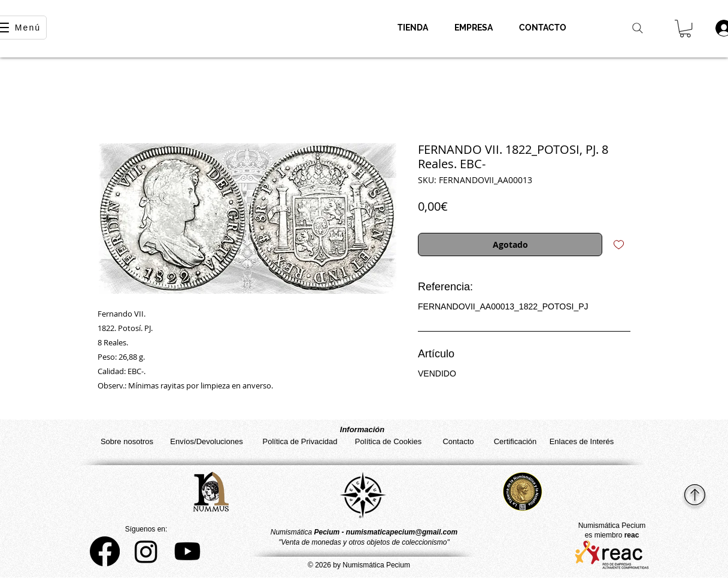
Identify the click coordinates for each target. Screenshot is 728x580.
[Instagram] (146, 551)
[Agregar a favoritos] (619, 245)
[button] (685, 28)
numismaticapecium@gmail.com (402, 532)
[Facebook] (105, 551)
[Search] (638, 28)
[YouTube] (187, 551)
